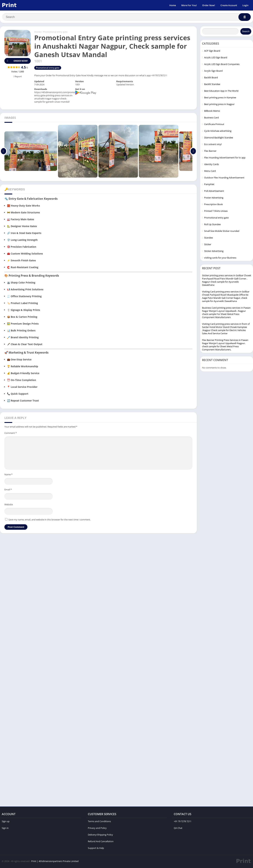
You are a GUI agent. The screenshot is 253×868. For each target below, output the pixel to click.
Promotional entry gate (55, 32)
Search (246, 32)
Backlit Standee (212, 85)
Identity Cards (212, 165)
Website (9, 505)
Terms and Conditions (99, 822)
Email (8, 490)
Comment (11, 434)
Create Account (229, 5)
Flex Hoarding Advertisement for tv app (225, 158)
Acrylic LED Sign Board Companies (222, 65)
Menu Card (210, 172)
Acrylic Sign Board (213, 71)
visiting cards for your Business (220, 258)
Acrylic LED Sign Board (216, 58)
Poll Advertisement (214, 192)
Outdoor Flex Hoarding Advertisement (224, 178)
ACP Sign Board (212, 51)
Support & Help (96, 849)
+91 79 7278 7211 (183, 822)
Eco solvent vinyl (213, 145)
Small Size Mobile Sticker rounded (222, 232)
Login (245, 5)
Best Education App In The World (221, 92)
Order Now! (209, 5)
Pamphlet (209, 185)
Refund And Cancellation (101, 842)
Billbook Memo (212, 112)
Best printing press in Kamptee (220, 98)
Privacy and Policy (97, 829)
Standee (208, 238)
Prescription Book (213, 205)
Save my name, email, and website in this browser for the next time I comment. (50, 520)
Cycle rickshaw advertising (218, 132)
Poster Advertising (214, 198)
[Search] (126, 17)
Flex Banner (210, 152)
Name (8, 475)
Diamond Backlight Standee (219, 138)
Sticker (208, 245)
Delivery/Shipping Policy (100, 835)
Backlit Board (211, 78)
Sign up (6, 822)
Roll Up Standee (212, 225)
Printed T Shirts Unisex (216, 212)
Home (173, 5)
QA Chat (178, 829)
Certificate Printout (214, 125)
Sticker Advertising (214, 252)
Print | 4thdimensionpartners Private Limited (55, 862)
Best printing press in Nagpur (219, 105)
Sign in (5, 829)
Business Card (211, 118)
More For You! (189, 5)
